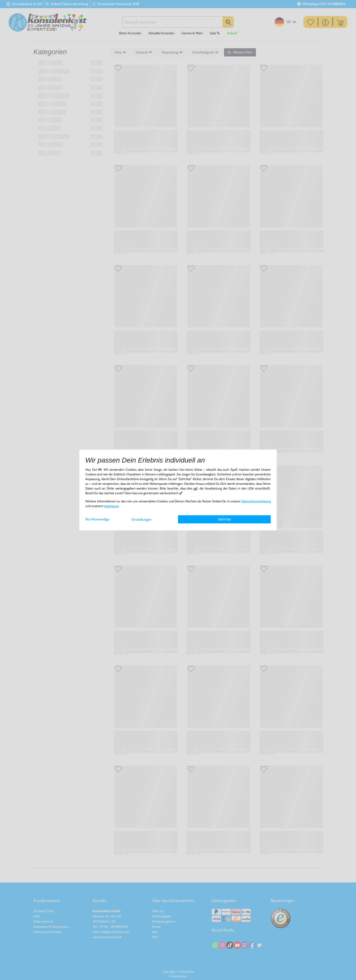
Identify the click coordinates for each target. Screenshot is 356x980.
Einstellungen (142, 519)
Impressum (111, 506)
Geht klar (224, 519)
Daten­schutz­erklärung (256, 501)
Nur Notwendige (97, 519)
